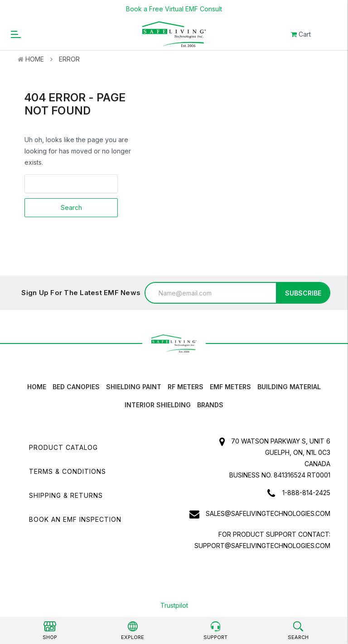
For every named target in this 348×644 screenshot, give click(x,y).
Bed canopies (76, 387)
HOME (37, 387)
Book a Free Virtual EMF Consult (174, 9)
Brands (210, 405)
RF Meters (186, 387)
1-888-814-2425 (306, 493)
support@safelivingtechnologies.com (262, 546)
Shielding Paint (134, 387)
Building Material (289, 387)
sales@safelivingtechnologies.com (268, 513)
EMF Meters (230, 387)
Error (69, 59)
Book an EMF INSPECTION (75, 519)
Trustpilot (174, 605)
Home (35, 59)
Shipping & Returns (66, 495)
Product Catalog (63, 447)
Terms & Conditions (68, 471)
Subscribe (303, 293)
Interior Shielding (158, 405)
